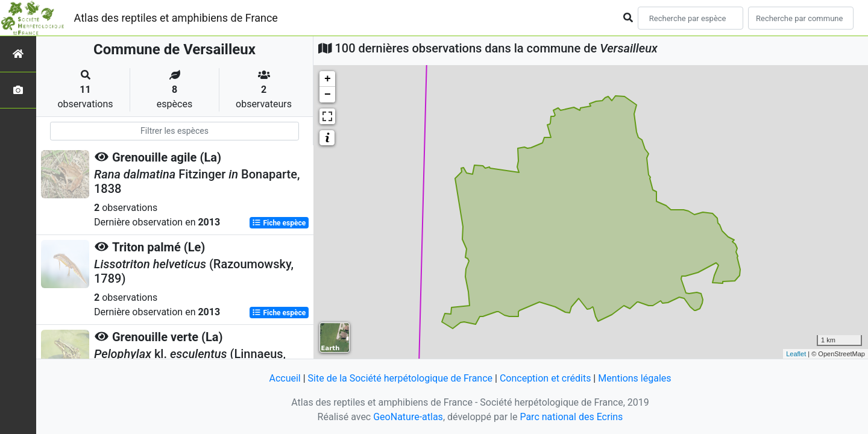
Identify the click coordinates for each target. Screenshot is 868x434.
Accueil (285, 378)
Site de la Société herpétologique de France (400, 378)
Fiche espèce (279, 223)
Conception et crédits (546, 378)
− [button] (328, 95)
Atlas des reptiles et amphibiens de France (176, 18)
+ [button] (328, 79)
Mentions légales (634, 378)
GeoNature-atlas (408, 417)
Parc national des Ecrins (571, 417)
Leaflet (796, 354)
